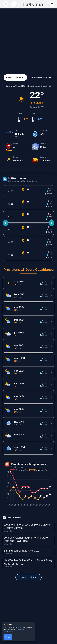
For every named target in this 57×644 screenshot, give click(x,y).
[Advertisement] (28, 38)
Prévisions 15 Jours (42, 77)
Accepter (8, 637)
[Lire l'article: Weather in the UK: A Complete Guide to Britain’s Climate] (28, 528)
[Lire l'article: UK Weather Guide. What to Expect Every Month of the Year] (28, 563)
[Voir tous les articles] (28, 577)
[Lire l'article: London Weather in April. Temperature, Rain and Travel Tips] (28, 541)
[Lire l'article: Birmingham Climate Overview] (28, 552)
